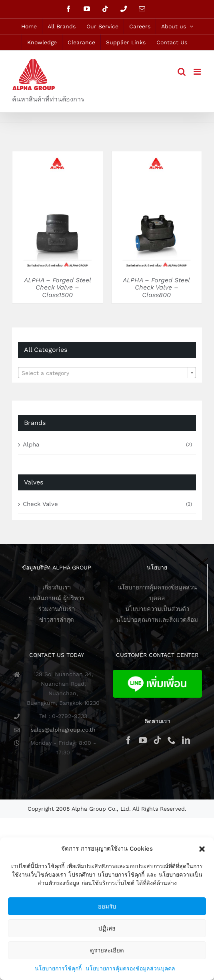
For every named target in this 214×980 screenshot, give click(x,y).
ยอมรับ (107, 906)
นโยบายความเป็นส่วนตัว (157, 609)
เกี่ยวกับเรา (57, 587)
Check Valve (40, 504)
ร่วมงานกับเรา (57, 609)
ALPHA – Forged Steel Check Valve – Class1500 (58, 288)
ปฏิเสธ (107, 928)
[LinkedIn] (186, 740)
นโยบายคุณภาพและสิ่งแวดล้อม (157, 620)
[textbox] (107, 373)
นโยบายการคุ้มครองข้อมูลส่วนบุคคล (130, 968)
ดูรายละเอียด (107, 950)
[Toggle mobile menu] (198, 72)
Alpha (31, 444)
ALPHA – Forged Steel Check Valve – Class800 (156, 288)
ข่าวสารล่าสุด (57, 620)
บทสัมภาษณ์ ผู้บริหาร (57, 598)
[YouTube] (143, 740)
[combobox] (107, 373)
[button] (202, 849)
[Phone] (172, 740)
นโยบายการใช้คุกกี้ (58, 968)
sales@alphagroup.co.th (63, 730)
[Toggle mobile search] (182, 72)
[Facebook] (128, 740)
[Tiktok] (157, 740)
